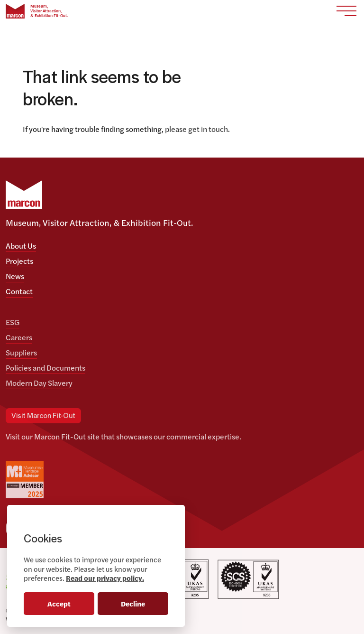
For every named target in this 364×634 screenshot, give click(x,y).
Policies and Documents (45, 368)
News (15, 276)
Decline (133, 603)
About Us (21, 246)
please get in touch (196, 129)
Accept (59, 603)
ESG (13, 322)
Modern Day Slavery (39, 383)
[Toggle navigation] (346, 11)
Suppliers (21, 352)
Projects (19, 261)
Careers (19, 337)
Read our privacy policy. (105, 578)
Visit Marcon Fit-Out (43, 416)
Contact (19, 291)
